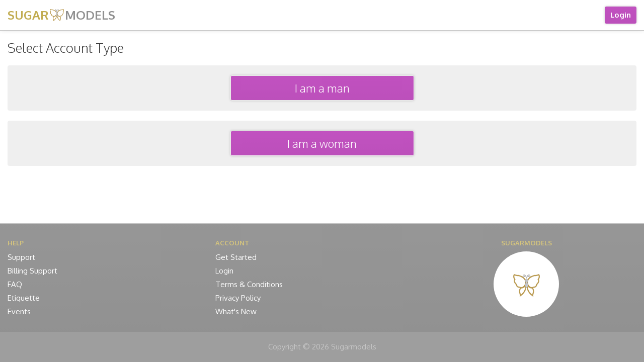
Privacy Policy (238, 298)
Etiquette (24, 298)
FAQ (15, 284)
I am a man (322, 88)
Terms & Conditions (249, 284)
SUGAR (61, 15)
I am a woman (322, 143)
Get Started (236, 257)
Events (19, 311)
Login (621, 15)
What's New (236, 311)
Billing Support (32, 271)
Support (21, 257)
